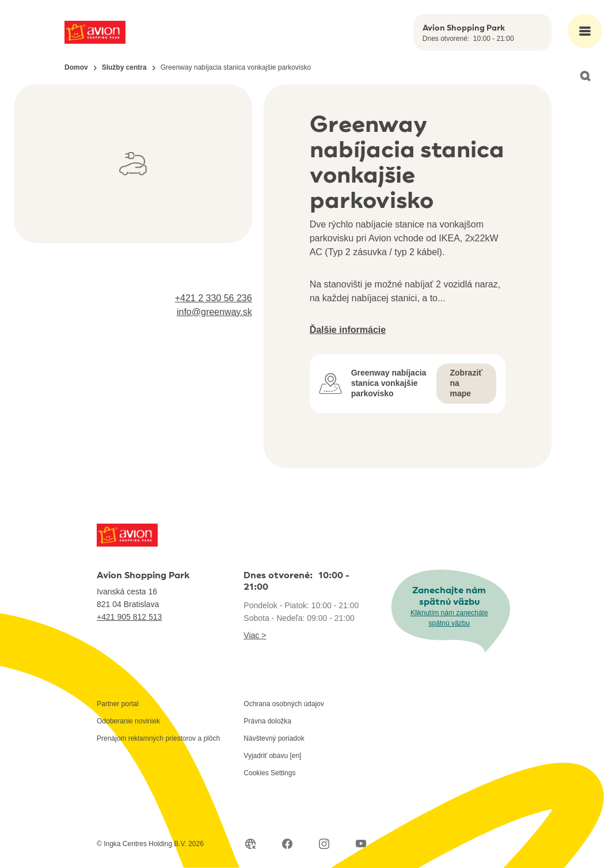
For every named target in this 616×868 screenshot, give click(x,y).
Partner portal (118, 704)
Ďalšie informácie (348, 330)
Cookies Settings (269, 773)
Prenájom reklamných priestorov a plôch (158, 738)
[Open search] (585, 76)
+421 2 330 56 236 (214, 298)
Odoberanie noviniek (128, 721)
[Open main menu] (585, 31)
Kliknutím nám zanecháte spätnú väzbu (449, 618)
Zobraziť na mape (467, 383)
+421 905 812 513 (129, 617)
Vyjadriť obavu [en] (272, 756)
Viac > (255, 635)
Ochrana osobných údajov (284, 704)
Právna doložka (267, 721)
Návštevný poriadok (274, 738)
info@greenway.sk (214, 312)
